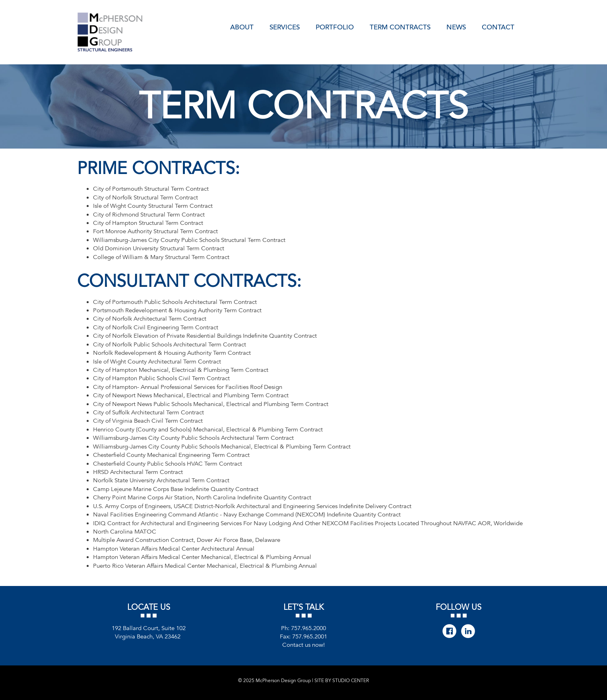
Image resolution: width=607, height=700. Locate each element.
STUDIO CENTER (351, 681)
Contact (498, 27)
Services (285, 27)
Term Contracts (400, 27)
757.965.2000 (308, 628)
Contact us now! (303, 645)
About (242, 27)
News (456, 27)
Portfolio (335, 27)
